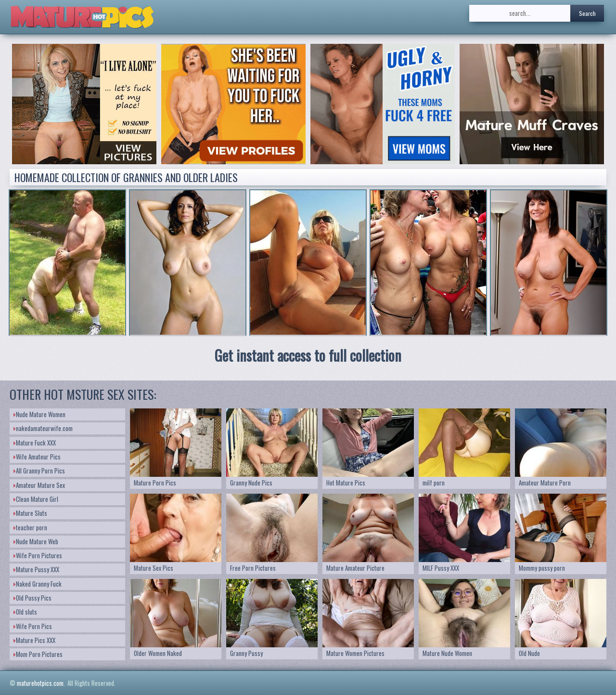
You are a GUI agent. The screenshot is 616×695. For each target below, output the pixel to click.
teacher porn (30, 527)
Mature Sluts (30, 513)
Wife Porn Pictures (38, 555)
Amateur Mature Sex (39, 485)
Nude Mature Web (36, 541)
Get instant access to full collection (308, 355)
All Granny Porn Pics (39, 471)
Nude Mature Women (39, 414)
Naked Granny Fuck (38, 584)
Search (587, 13)
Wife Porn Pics (33, 626)
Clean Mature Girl (36, 499)
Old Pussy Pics (32, 598)
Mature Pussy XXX (36, 569)
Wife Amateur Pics (37, 457)
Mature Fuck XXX (35, 443)
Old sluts (25, 612)
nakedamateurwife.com (43, 428)
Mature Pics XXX (34, 640)
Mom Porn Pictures (38, 654)
